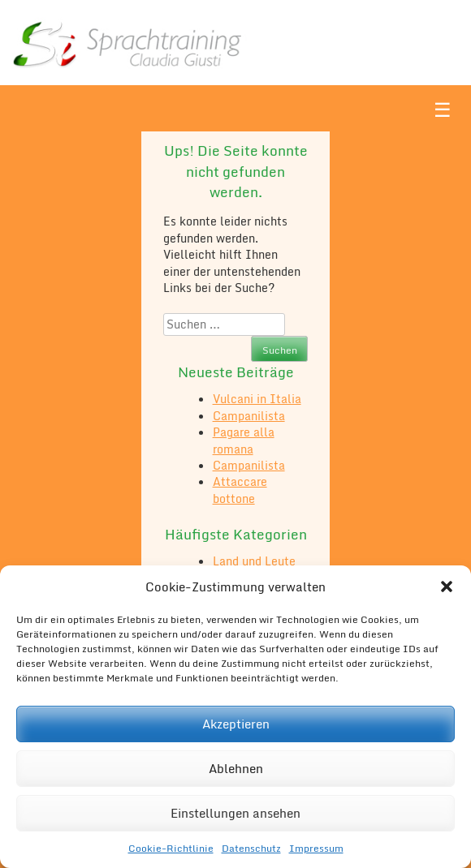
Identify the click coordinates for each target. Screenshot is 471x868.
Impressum (316, 848)
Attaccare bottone (240, 490)
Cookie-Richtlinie (171, 848)
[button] (447, 587)
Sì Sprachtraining (128, 43)
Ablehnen (236, 768)
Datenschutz (251, 848)
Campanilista (249, 416)
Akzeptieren (236, 724)
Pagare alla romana (244, 440)
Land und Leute (254, 561)
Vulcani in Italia (257, 399)
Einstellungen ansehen (235, 813)
